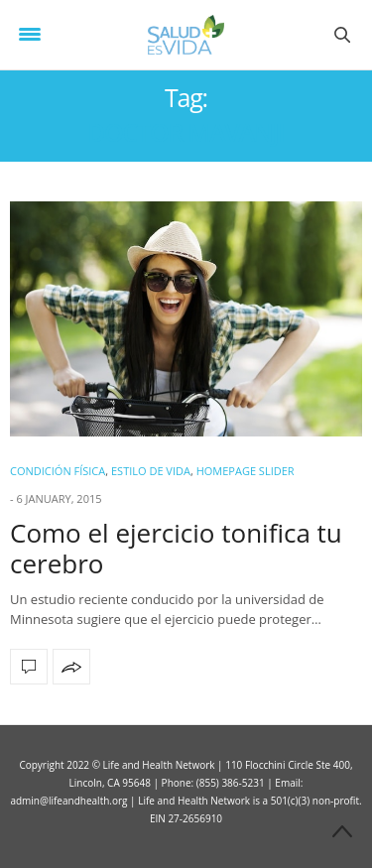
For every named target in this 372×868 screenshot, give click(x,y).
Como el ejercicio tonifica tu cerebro (176, 548)
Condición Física (58, 471)
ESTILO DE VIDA (151, 471)
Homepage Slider (246, 471)
